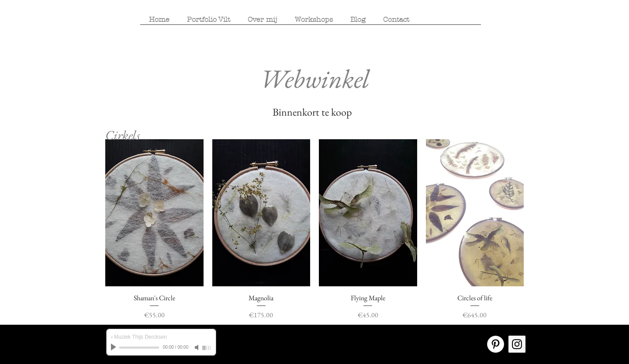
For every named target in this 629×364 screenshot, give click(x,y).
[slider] (207, 348)
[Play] (114, 347)
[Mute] (197, 347)
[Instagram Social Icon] (517, 344)
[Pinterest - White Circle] (496, 344)
